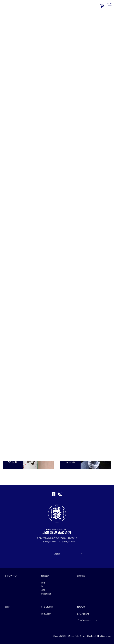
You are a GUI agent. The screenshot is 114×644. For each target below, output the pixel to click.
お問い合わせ (83, 614)
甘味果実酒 (46, 594)
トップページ (11, 576)
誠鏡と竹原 (46, 614)
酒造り (8, 607)
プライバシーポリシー (87, 620)
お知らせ (81, 607)
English (57, 554)
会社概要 (81, 576)
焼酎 (43, 590)
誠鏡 (43, 583)
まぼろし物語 (47, 607)
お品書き (45, 576)
